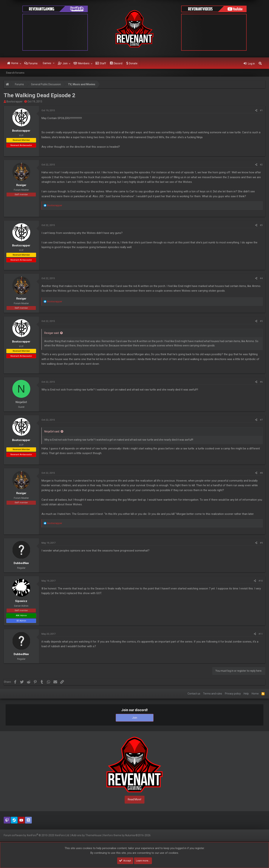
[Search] (260, 63)
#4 (261, 278)
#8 (261, 473)
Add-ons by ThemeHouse (86, 835)
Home (15, 63)
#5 (261, 321)
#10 (261, 581)
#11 (261, 634)
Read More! (134, 799)
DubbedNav (21, 563)
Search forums (15, 73)
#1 (261, 110)
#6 (261, 382)
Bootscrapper (15, 102)
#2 (261, 165)
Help (246, 694)
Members (84, 63)
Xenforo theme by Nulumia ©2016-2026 (127, 835)
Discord (118, 63)
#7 (261, 420)
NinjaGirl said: (52, 431)
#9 (261, 543)
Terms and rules (213, 694)
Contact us (194, 694)
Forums (33, 63)
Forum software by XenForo (37, 835)
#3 (261, 225)
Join (65, 63)
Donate (133, 63)
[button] (20, 63)
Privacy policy (233, 694)
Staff (103, 63)
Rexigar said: (52, 333)
